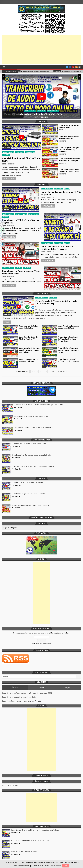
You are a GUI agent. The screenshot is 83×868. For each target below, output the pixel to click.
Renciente (15, 687)
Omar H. (37, 117)
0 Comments (45, 117)
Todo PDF (67, 188)
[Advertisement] (41, 50)
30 (53, 372)
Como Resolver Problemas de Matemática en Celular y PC (69, 160)
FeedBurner (46, 644)
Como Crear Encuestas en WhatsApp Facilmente (28, 360)
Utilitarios (6, 155)
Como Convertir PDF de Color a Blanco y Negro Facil (21, 221)
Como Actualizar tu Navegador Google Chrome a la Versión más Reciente (30, 350)
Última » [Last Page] (63, 372)
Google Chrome (30, 152)
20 (49, 372)
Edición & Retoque (53, 111)
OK (66, 866)
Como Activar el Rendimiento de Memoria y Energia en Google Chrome (68, 339)
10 (46, 372)
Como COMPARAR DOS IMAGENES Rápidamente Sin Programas (57, 248)
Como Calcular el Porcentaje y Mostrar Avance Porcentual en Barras (69, 350)
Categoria (68, 688)
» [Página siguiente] (58, 372)
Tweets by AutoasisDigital (12, 785)
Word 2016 (27, 268)
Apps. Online (41, 111)
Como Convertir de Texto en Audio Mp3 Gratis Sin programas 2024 (56, 302)
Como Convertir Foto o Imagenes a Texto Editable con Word (21, 272)
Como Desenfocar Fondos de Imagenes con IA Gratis (68, 327)
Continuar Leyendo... (9, 179)
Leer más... (7, 322)
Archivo (41, 687)
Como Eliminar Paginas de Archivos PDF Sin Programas (61, 193)
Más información (55, 866)
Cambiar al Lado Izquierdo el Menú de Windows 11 (69, 137)
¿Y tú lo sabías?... (30, 111)
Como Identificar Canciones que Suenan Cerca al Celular (69, 170)
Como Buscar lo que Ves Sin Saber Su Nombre (69, 126)
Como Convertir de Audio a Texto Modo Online (41, 114)
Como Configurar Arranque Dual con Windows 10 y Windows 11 (69, 150)
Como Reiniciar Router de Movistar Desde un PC (21, 159)
